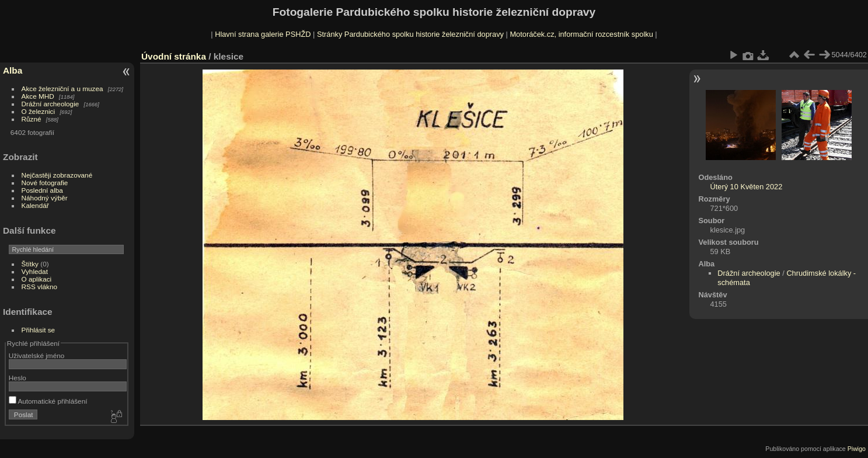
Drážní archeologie (50, 104)
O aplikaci (37, 279)
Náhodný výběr (45, 198)
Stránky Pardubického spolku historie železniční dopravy (410, 34)
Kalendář (35, 205)
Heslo (18, 378)
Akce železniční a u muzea (62, 89)
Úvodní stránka (174, 56)
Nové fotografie (45, 183)
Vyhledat (35, 271)
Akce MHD (38, 96)
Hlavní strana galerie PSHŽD (263, 34)
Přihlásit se (39, 330)
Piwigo (857, 449)
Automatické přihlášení (48, 401)
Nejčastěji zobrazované (57, 175)
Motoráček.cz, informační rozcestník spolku (581, 34)
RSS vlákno (39, 287)
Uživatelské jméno (36, 355)
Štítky (30, 264)
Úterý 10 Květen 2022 (746, 187)
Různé (32, 119)
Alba (13, 70)
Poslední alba (42, 190)
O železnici (39, 111)
